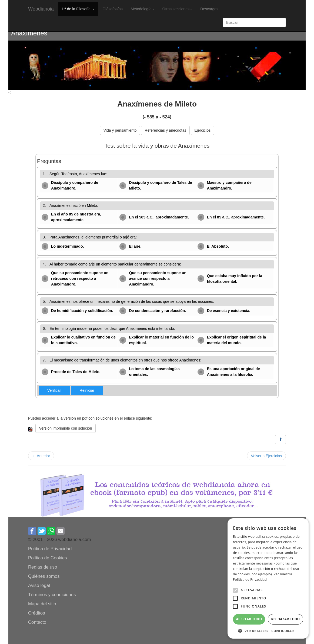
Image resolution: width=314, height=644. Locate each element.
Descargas (209, 9)
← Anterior (41, 456)
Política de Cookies (48, 558)
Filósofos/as (113, 9)
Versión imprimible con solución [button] (65, 428)
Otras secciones (177, 9)
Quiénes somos (44, 576)
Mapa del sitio (42, 604)
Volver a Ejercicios (266, 456)
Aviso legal (39, 585)
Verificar (54, 390)
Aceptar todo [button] (249, 619)
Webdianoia (41, 9)
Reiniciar (87, 390)
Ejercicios (202, 130)
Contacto (37, 622)
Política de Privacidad (50, 549)
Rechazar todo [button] (285, 619)
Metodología (143, 9)
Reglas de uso (43, 567)
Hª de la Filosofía (78, 9)
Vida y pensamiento (120, 130)
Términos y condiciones (52, 595)
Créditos (37, 613)
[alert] (268, 578)
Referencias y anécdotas (165, 130)
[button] (235, 590)
